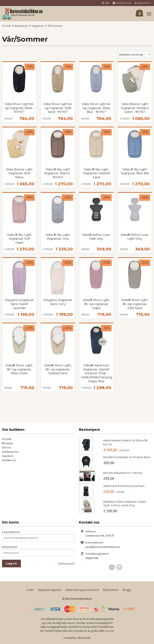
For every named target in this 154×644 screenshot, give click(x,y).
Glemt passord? (67, 564)
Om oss (7, 447)
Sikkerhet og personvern (82, 590)
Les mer (110, 631)
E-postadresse (11, 532)
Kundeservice (10, 452)
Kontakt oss (9, 460)
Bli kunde (7, 443)
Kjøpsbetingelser (50, 590)
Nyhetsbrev (111, 590)
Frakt (30, 590)
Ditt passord (9, 547)
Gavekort (8, 456)
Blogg (127, 590)
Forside (7, 26)
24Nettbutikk (84, 638)
